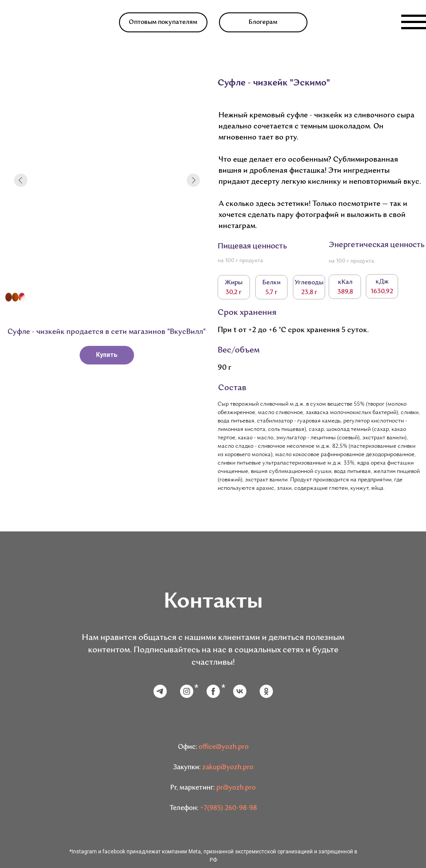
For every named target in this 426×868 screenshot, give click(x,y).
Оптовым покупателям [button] (163, 22)
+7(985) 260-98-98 (228, 808)
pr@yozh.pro (236, 788)
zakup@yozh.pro (228, 768)
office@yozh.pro (224, 747)
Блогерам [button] (263, 22)
